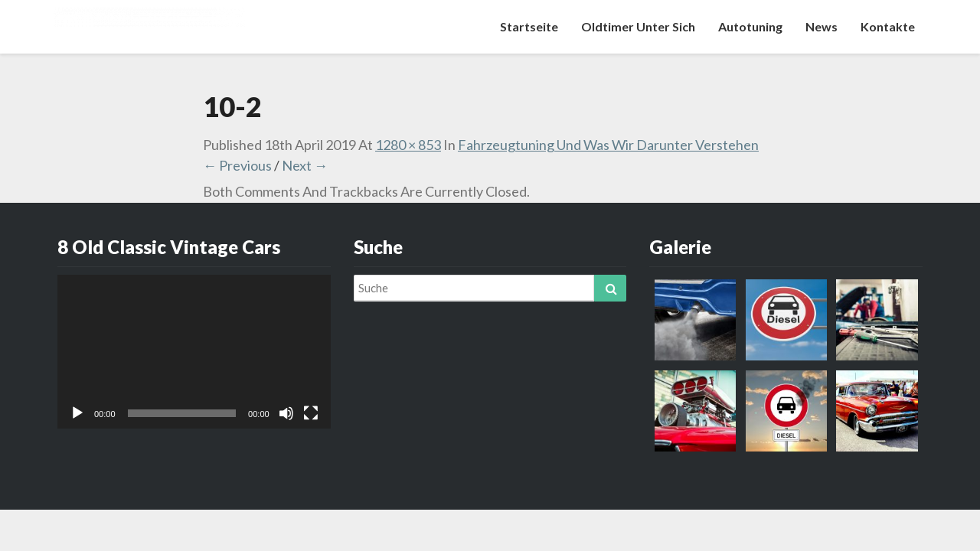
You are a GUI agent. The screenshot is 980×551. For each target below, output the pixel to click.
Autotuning (750, 26)
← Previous (237, 165)
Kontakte (888, 26)
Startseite (529, 26)
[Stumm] (286, 413)
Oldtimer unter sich (638, 26)
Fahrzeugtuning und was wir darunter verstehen (608, 145)
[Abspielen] (77, 413)
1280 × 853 (408, 145)
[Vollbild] (311, 413)
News (822, 26)
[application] (194, 352)
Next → (305, 165)
